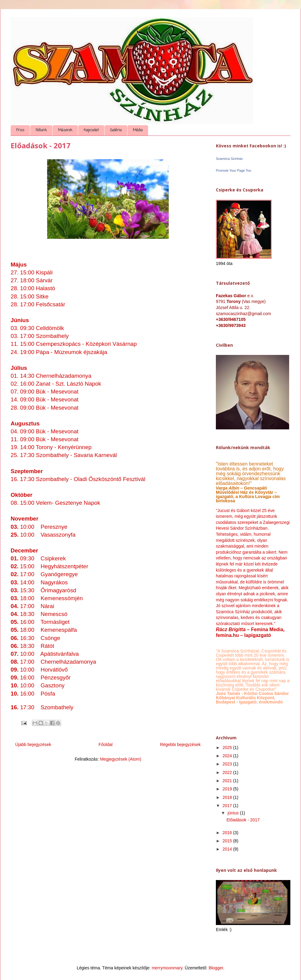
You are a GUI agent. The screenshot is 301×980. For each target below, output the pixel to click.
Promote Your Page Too (234, 170)
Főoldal (106, 744)
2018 (228, 797)
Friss (20, 130)
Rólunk (41, 130)
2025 (228, 748)
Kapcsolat (91, 130)
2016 (228, 833)
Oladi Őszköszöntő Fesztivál (109, 479)
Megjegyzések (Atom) (121, 759)
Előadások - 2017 (41, 145)
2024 (228, 756)
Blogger (216, 968)
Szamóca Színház (229, 159)
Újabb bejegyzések (33, 744)
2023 (228, 764)
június (234, 813)
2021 (228, 781)
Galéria (116, 130)
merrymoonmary (167, 968)
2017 (228, 806)
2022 (228, 772)
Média (138, 130)
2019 (228, 789)
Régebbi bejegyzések (180, 744)
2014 (228, 849)
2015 (228, 841)
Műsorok (65, 130)
